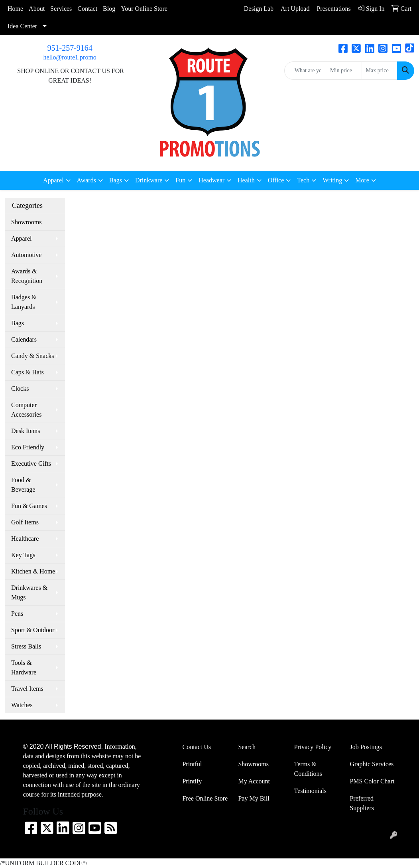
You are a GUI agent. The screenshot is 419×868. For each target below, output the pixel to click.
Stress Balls (26, 646)
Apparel (22, 238)
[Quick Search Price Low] (344, 71)
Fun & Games (29, 506)
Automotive (26, 255)
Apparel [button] (53, 180)
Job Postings (366, 747)
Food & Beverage (23, 485)
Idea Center (22, 26)
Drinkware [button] (149, 180)
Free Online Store (205, 798)
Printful (192, 764)
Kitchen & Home (33, 571)
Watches (22, 705)
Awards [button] (87, 180)
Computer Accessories (26, 410)
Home (15, 9)
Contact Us (197, 747)
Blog (109, 9)
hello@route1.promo (70, 57)
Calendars (24, 339)
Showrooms (26, 222)
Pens (17, 614)
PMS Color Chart (372, 781)
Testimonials (310, 791)
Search (247, 747)
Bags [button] (116, 180)
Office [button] (276, 180)
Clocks (20, 389)
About (37, 9)
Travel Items (27, 689)
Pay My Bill (254, 798)
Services (61, 9)
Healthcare (25, 539)
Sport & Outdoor (33, 630)
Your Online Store (144, 9)
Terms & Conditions (308, 769)
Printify (192, 781)
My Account (254, 781)
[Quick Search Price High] (380, 71)
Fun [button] (180, 180)
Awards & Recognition (27, 276)
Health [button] (246, 180)
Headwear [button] (211, 180)
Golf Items (25, 522)
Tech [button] (303, 180)
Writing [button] (332, 180)
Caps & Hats (28, 372)
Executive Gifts (31, 464)
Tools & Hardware (24, 667)
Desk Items (26, 431)
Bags (18, 323)
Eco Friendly (28, 447)
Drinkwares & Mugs (29, 592)
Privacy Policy (313, 747)
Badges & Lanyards (24, 302)
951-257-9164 (70, 48)
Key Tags (23, 555)
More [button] (362, 180)
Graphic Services (372, 764)
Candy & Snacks (33, 356)
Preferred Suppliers (362, 803)
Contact (87, 9)
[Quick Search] (305, 71)
